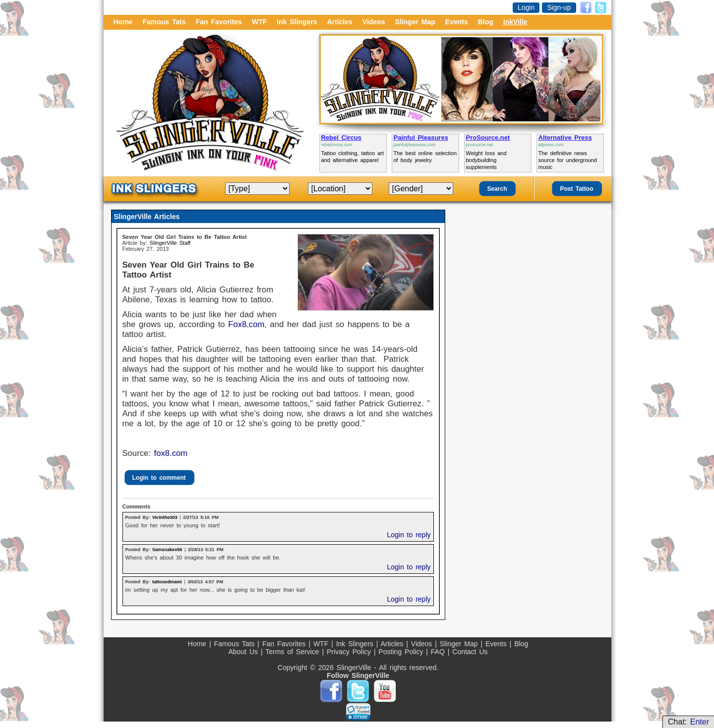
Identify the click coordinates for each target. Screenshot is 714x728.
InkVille (515, 22)
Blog (486, 22)
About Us (244, 652)
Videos (374, 22)
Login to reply (409, 535)
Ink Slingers (297, 22)
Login (526, 7)
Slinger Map (415, 22)
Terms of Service (294, 652)
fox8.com (171, 453)
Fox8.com (246, 324)
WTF (259, 22)
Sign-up (559, 7)
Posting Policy (402, 652)
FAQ (439, 652)
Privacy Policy (350, 652)
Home (123, 22)
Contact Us (470, 652)
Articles (339, 22)
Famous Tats (164, 22)
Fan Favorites (219, 22)
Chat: (688, 722)
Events (457, 22)
